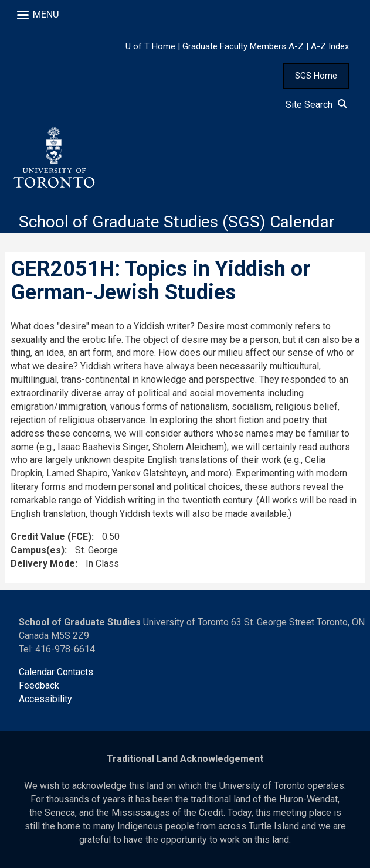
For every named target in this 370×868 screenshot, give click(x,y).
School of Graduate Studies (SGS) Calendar (177, 222)
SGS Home (316, 76)
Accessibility (45, 699)
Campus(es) (38, 550)
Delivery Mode (43, 564)
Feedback (39, 685)
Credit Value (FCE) (51, 537)
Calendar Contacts (56, 672)
